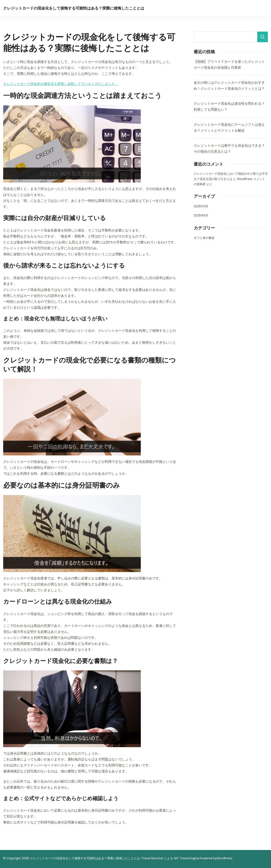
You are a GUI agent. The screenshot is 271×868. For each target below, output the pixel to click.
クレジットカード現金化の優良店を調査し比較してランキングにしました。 (61, 84)
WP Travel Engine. (187, 858)
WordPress (225, 858)
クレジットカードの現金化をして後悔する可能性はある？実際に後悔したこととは (74, 8)
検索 (263, 37)
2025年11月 (201, 206)
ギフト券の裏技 (204, 238)
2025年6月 (201, 215)
